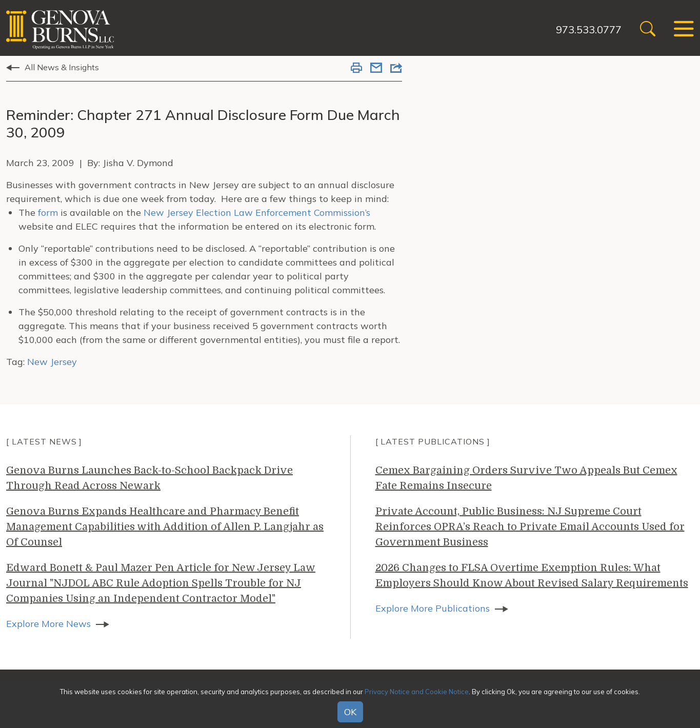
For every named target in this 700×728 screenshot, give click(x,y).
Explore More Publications (433, 608)
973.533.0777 (589, 29)
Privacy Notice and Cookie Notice (417, 692)
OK (350, 712)
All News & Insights (62, 67)
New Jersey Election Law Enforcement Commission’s (257, 213)
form (48, 213)
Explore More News (48, 624)
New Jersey (52, 362)
